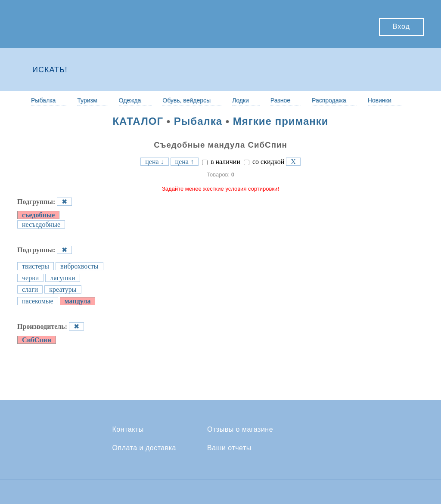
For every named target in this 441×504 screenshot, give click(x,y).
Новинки (380, 100)
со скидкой (264, 162)
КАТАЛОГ (138, 121)
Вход (401, 26)
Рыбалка (43, 100)
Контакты (128, 430)
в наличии (221, 162)
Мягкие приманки (281, 121)
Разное (280, 100)
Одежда (130, 100)
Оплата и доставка (144, 448)
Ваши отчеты (229, 448)
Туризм (87, 100)
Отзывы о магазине (240, 430)
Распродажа (329, 100)
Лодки (241, 100)
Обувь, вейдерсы (186, 100)
